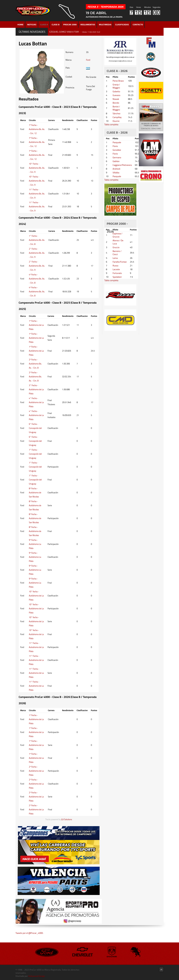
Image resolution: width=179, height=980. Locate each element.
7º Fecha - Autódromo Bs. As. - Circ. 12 (37, 129)
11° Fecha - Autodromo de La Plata (36, 647)
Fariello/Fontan (120, 262)
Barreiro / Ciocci (117, 253)
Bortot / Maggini (116, 108)
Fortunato (117, 273)
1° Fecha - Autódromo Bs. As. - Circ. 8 (37, 240)
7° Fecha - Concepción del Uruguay (35, 454)
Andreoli (116, 169)
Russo (115, 266)
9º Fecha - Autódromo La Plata (35, 544)
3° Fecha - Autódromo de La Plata (36, 389)
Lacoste (116, 269)
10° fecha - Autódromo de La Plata (36, 596)
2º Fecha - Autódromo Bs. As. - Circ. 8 (35, 364)
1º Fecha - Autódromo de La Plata (36, 325)
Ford (88, 60)
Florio (115, 146)
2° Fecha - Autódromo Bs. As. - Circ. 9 (37, 253)
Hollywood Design (37, 976)
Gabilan (116, 161)
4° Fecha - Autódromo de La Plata (36, 402)
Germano (117, 157)
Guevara (116, 95)
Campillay (117, 117)
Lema (115, 258)
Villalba (116, 172)
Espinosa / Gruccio (117, 235)
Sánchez (116, 113)
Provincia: (70, 88)
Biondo (116, 103)
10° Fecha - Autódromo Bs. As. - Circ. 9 (37, 168)
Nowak (116, 99)
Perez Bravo (118, 81)
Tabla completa (111, 124)
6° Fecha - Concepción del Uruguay (35, 428)
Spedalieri (117, 277)
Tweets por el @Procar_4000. (30, 933)
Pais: (68, 68)
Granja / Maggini (116, 86)
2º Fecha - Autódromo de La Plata (36, 771)
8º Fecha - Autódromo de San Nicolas (35, 493)
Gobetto (116, 91)
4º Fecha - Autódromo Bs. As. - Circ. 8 (37, 279)
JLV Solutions (67, 819)
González (117, 150)
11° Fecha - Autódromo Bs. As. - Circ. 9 (37, 194)
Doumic (116, 121)
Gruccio (116, 247)
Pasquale (117, 142)
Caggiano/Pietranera (122, 165)
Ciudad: (69, 77)
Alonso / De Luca (118, 242)
